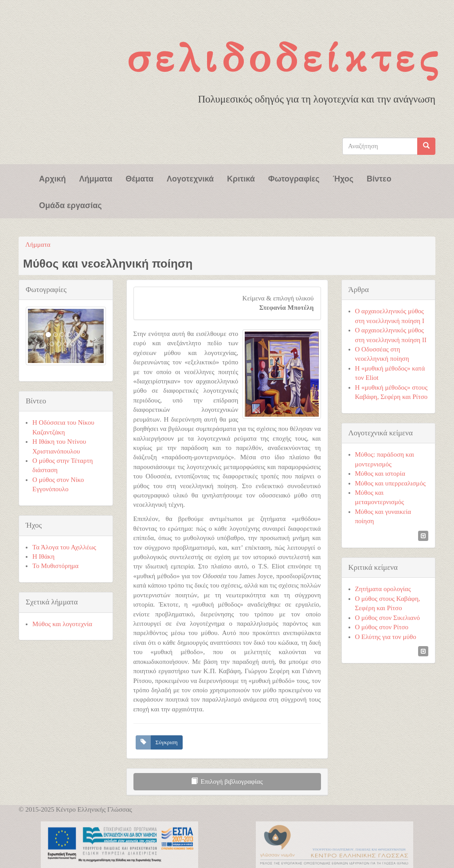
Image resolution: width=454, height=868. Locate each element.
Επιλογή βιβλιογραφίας (227, 781)
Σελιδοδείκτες (284, 58)
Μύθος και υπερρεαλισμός (390, 483)
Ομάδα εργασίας (70, 205)
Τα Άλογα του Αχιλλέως (64, 547)
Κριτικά (241, 178)
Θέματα (139, 178)
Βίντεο (379, 178)
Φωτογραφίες (294, 178)
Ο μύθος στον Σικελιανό (387, 618)
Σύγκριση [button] (167, 742)
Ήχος (343, 178)
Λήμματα (96, 178)
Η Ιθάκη (43, 556)
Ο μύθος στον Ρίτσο (382, 627)
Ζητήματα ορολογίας (383, 589)
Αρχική (53, 178)
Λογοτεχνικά (190, 178)
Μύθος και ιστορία (380, 473)
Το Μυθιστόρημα (55, 566)
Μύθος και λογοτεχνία (62, 624)
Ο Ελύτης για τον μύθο (386, 637)
